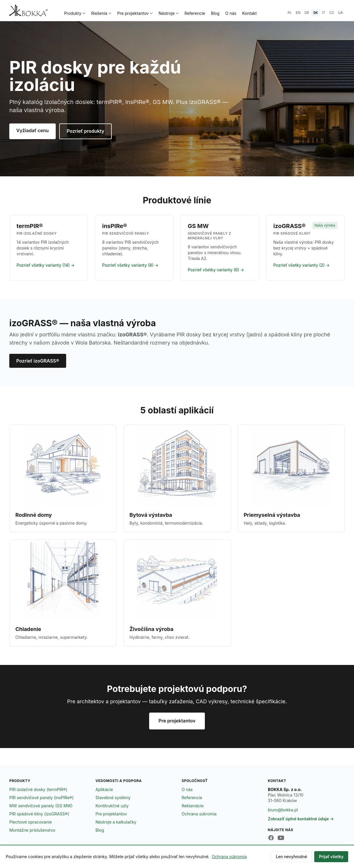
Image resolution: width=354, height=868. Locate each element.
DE (307, 13)
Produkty (75, 13)
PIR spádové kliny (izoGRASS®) (39, 814)
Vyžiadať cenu (32, 130)
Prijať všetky (331, 857)
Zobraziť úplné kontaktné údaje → (301, 819)
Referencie (195, 13)
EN (298, 13)
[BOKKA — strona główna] (29, 10)
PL (290, 13)
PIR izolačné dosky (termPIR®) (38, 789)
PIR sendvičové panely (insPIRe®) (41, 798)
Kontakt (250, 13)
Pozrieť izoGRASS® (38, 361)
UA (341, 13)
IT (324, 13)
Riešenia (101, 13)
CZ (332, 13)
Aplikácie (104, 789)
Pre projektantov (135, 13)
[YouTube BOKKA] (281, 838)
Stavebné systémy (113, 798)
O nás (231, 13)
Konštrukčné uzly (112, 806)
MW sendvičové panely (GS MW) (41, 806)
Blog (215, 13)
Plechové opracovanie (30, 822)
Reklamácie (193, 806)
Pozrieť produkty (86, 131)
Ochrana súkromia (199, 814)
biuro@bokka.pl (283, 810)
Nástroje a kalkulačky (116, 822)
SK (315, 13)
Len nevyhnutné (292, 857)
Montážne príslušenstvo (32, 830)
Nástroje (168, 13)
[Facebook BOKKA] (271, 838)
